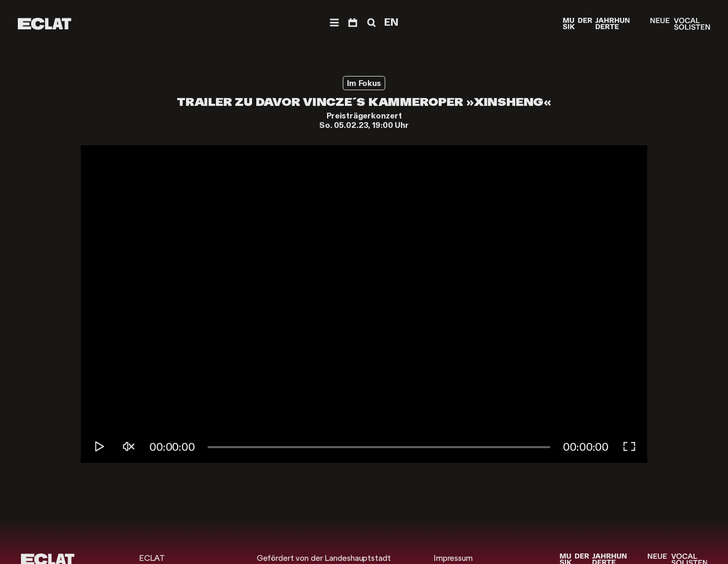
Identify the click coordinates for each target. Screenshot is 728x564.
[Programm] (353, 23)
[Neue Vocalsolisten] (680, 24)
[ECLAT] (45, 24)
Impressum (453, 558)
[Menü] (334, 23)
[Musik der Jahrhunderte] (596, 24)
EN (391, 22)
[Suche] (371, 23)
